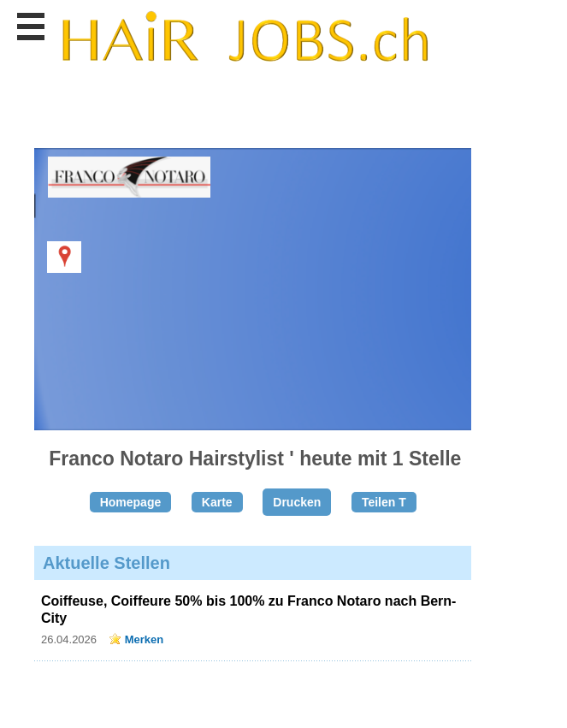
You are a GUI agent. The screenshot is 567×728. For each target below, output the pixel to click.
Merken (145, 639)
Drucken (297, 502)
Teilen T (384, 502)
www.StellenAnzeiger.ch (245, 38)
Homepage (131, 502)
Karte (217, 502)
